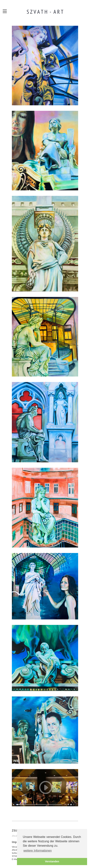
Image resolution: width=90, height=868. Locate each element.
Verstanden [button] (52, 861)
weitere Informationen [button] (38, 851)
